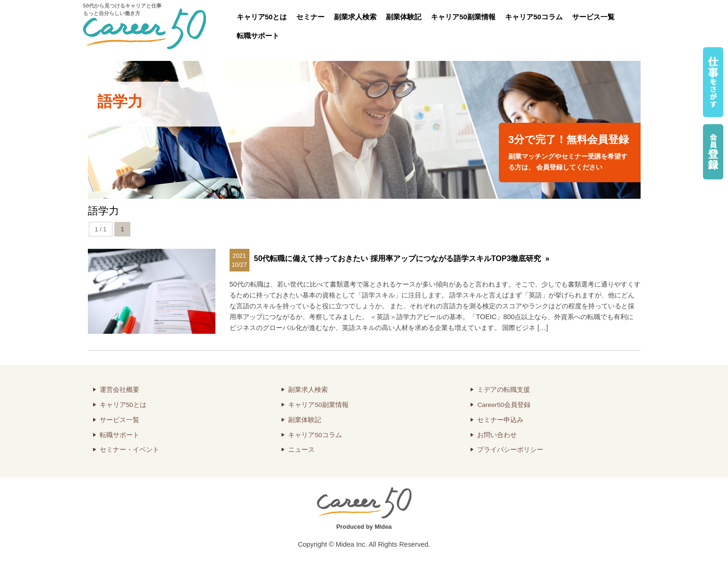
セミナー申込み (500, 420)
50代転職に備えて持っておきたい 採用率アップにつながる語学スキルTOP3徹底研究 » (402, 258)
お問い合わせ (497, 435)
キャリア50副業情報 (463, 17)
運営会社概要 (120, 390)
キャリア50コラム (534, 17)
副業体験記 (404, 17)
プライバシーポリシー (510, 450)
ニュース (301, 450)
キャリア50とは (262, 17)
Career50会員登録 (504, 405)
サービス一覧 (593, 17)
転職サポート (258, 36)
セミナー (310, 17)
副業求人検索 (355, 17)
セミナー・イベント (129, 450)
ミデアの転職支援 (504, 390)
